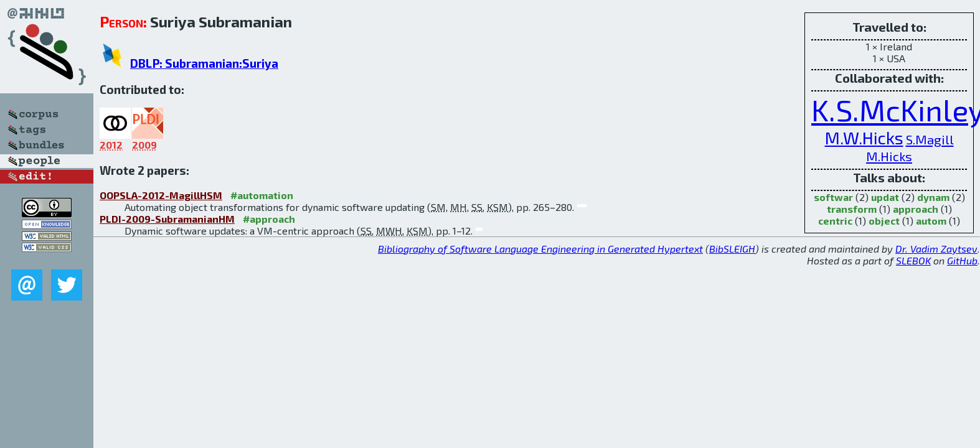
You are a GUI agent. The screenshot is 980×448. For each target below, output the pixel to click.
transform (852, 209)
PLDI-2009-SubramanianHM (167, 219)
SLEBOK (913, 260)
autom (931, 221)
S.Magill (930, 139)
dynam (933, 197)
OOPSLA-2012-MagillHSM (161, 195)
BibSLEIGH (732, 249)
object (884, 221)
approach (916, 209)
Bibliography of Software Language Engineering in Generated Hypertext (540, 249)
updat (885, 197)
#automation (262, 195)
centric (835, 221)
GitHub (962, 260)
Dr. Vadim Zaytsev (936, 249)
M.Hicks (889, 156)
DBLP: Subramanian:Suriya (204, 63)
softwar (833, 197)
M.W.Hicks (864, 138)
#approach (269, 219)
